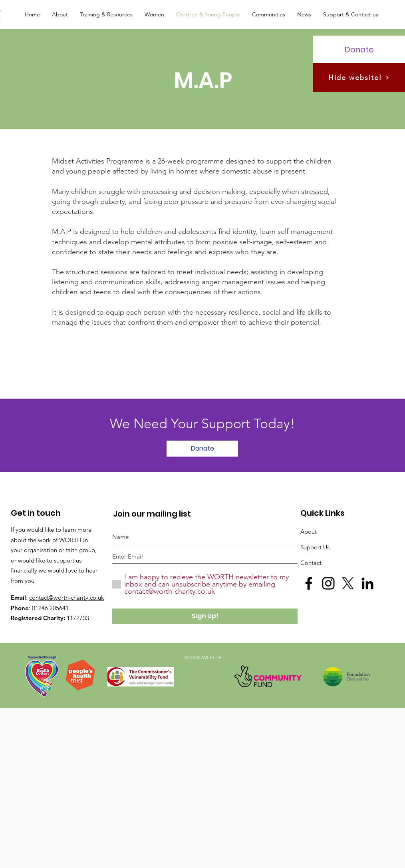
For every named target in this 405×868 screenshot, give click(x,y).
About (309, 532)
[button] (60, 14)
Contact (311, 563)
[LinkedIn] (367, 583)
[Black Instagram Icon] (328, 583)
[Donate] (359, 50)
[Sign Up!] (205, 616)
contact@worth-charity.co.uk (67, 598)
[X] (348, 583)
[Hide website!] (359, 77)
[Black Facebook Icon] (309, 583)
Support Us (315, 547)
